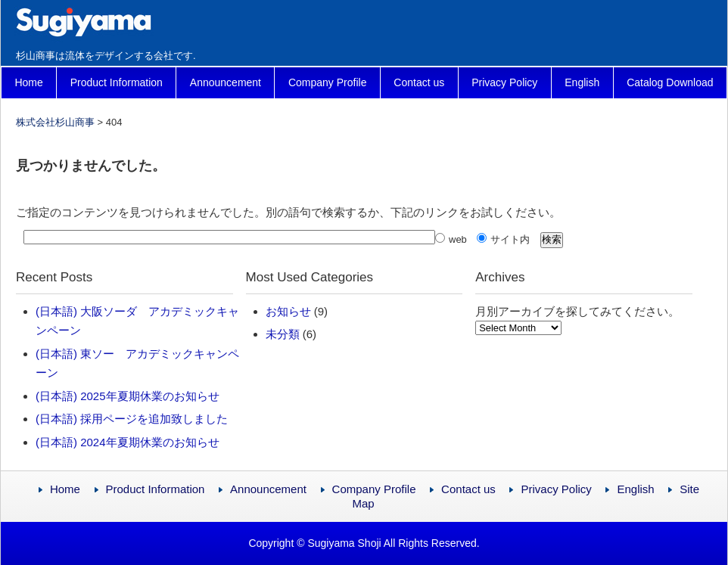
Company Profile (328, 82)
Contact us (419, 82)
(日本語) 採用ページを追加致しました (132, 419)
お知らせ (288, 311)
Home (28, 82)
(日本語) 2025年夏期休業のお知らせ (128, 396)
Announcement (226, 82)
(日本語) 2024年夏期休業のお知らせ (128, 442)
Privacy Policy (504, 82)
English (582, 82)
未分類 (283, 334)
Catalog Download (670, 82)
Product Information (117, 82)
